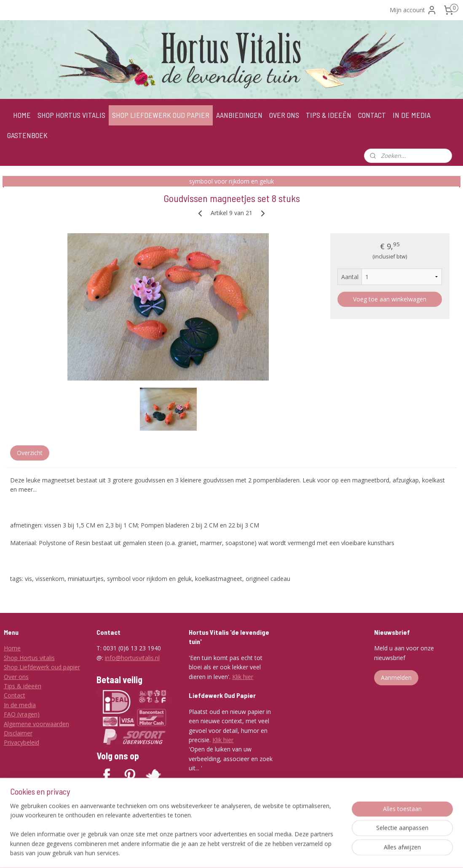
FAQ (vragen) (22, 714)
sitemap (221, 853)
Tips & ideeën (23, 686)
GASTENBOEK (27, 135)
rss (238, 853)
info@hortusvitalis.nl (132, 658)
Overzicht (30, 452)
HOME (22, 115)
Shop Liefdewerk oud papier (42, 667)
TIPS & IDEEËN (329, 115)
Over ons (16, 677)
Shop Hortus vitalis (29, 658)
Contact (15, 695)
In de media (20, 705)
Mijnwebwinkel (344, 853)
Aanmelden (396, 678)
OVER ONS (284, 115)
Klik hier (243, 677)
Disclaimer (18, 733)
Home (12, 648)
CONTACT (372, 115)
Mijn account (413, 10)
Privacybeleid (21, 742)
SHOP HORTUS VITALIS (71, 115)
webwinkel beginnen (270, 853)
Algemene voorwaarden (36, 724)
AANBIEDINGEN (239, 115)
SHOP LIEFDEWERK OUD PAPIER (161, 115)
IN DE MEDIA (412, 115)
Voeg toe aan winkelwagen (390, 299)
